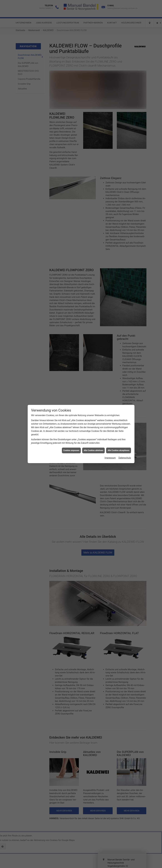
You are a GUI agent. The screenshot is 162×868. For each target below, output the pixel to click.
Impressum (110, 345)
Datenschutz (125, 345)
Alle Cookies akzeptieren (118, 338)
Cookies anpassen (71, 338)
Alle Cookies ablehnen (93, 338)
